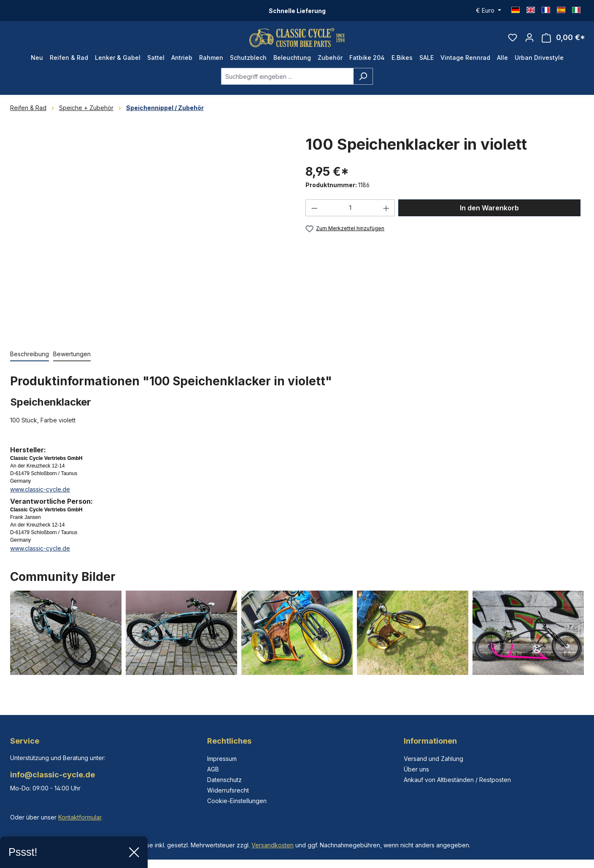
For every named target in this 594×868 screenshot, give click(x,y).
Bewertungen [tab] (72, 360)
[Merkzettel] (513, 40)
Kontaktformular (80, 817)
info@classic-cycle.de (53, 775)
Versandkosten (273, 845)
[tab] (30, 361)
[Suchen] (363, 83)
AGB (213, 769)
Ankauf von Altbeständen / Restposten (457, 780)
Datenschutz (224, 780)
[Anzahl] (350, 214)
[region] (149, 240)
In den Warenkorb (489, 214)
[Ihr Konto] (529, 40)
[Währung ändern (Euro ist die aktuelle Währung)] (489, 11)
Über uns (416, 769)
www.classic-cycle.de (40, 496)
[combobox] (287, 83)
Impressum (222, 759)
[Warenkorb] (563, 41)
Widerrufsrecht (228, 790)
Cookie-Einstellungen (237, 801)
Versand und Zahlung (433, 759)
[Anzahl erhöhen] (386, 214)
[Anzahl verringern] (314, 214)
